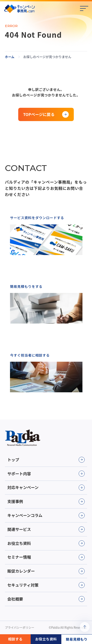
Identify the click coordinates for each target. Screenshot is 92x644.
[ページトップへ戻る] (85, 627)
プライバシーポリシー (20, 628)
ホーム (10, 57)
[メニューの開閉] (84, 9)
